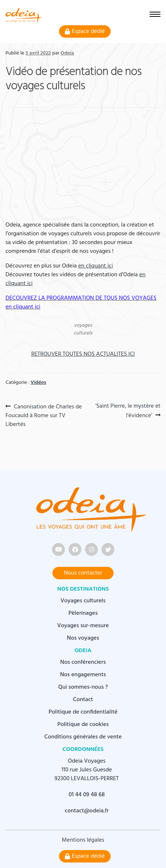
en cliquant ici (95, 266)
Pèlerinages (83, 613)
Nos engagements (83, 675)
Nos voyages (83, 638)
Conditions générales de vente (83, 737)
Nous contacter (83, 573)
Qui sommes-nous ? (83, 687)
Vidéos (38, 383)
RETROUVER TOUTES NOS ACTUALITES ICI (83, 354)
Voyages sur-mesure (83, 626)
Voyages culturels (83, 601)
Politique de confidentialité (83, 712)
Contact (83, 700)
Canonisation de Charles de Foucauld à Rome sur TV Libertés (44, 415)
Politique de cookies (83, 725)
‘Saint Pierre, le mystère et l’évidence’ (128, 411)
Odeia (67, 53)
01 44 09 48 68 (87, 795)
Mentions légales (83, 840)
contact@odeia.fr (86, 811)
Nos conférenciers (83, 662)
